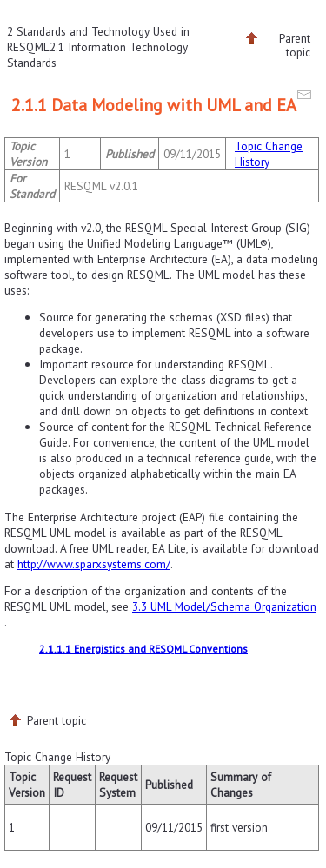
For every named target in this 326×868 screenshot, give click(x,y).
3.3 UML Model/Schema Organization (224, 606)
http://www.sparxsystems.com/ (94, 564)
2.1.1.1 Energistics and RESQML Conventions (143, 649)
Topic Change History (269, 154)
